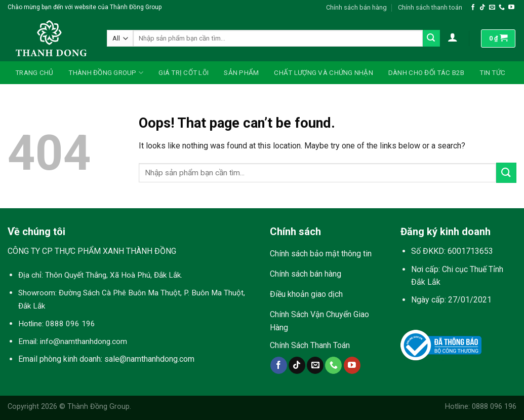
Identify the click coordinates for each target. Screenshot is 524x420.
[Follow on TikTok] (482, 8)
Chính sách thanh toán (430, 7)
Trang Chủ (34, 72)
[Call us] (502, 8)
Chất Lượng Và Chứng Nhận (323, 72)
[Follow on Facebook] (473, 8)
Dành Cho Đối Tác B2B (426, 72)
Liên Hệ (85, 95)
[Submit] (431, 39)
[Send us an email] (492, 8)
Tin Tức (492, 72)
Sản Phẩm (241, 72)
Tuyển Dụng (36, 95)
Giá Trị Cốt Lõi (184, 72)
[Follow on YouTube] (511, 8)
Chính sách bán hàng (356, 7)
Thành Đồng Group (106, 73)
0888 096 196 (70, 324)
